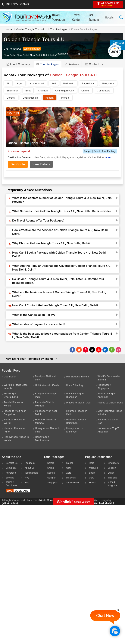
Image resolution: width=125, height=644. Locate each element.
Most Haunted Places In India (110, 412)
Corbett (11, 98)
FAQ (27, 478)
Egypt (111, 473)
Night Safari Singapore (104, 386)
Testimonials (31, 473)
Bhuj (28, 90)
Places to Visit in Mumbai (44, 404)
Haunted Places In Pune (14, 430)
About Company (18, 64)
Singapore (53, 483)
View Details (41, 164)
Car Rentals (94, 17)
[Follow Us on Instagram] (118, 350)
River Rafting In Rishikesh (75, 395)
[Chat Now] (115, 631)
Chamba (43, 90)
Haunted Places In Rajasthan (77, 421)
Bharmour (12, 90)
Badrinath (69, 83)
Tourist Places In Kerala (13, 404)
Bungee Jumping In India (46, 395)
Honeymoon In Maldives (75, 430)
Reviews (17, 49)
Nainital (51, 473)
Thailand (112, 478)
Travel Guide (76, 17)
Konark (50, 98)
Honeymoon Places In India (48, 430)
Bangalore (108, 83)
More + (65, 98)
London (112, 468)
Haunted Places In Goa (108, 421)
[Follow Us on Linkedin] (105, 350)
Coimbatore (104, 90)
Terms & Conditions (11, 484)
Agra (20, 83)
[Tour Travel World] (27, 17)
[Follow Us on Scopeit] (112, 350)
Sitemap (10, 478)
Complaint (11, 468)
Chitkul (85, 90)
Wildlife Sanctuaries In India (109, 378)
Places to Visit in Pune (110, 402)
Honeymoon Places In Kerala (16, 439)
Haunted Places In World (14, 421)
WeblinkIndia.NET (104, 503)
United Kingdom (113, 484)
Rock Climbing (75, 385)
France (93, 483)
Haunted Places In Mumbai (45, 421)
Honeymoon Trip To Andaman (109, 430)
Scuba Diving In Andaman (107, 395)
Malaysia (71, 478)
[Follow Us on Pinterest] (86, 350)
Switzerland (72, 483)
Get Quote (18, 164)
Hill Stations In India (78, 376)
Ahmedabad (37, 83)
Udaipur (52, 478)
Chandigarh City (65, 90)
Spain (92, 473)
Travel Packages (58, 17)
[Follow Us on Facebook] (72, 350)
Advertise (11, 473)
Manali (70, 463)
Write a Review (32, 49)
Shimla (51, 468)
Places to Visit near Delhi (46, 412)
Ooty (69, 468)
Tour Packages (47, 64)
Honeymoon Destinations (42, 439)
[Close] (118, 610)
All (8, 83)
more (108, 157)
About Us (30, 468)
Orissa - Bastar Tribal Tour (27, 143)
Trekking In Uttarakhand (11, 395)
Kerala (51, 463)
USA (91, 478)
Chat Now (105, 616)
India (91, 463)
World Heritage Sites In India (16, 386)
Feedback (30, 463)
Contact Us (94, 64)
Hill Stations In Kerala (47, 385)
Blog (27, 483)
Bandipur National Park (45, 378)
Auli (54, 83)
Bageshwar (88, 83)
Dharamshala (30, 98)
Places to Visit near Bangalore (15, 412)
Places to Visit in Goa (78, 402)
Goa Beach (10, 376)
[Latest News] (79, 350)
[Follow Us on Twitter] (92, 350)
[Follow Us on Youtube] (99, 350)
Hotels (109, 17)
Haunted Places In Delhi (77, 412)
